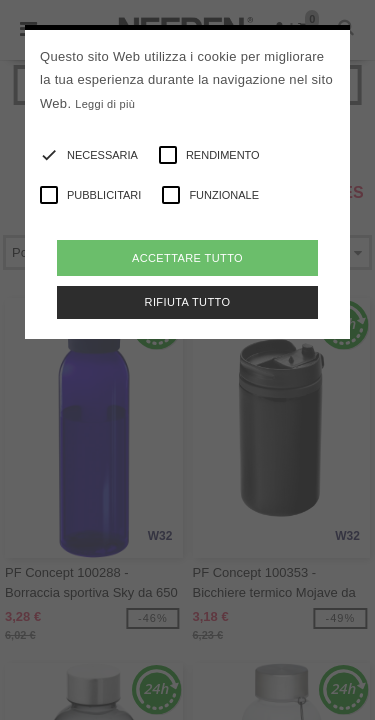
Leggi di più (105, 104)
